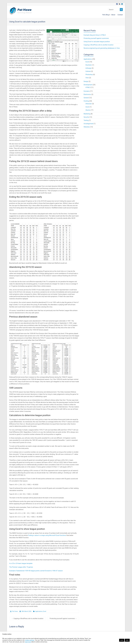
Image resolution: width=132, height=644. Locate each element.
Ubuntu (88, 110)
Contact (120, 15)
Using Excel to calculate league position (97, 42)
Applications (39, 611)
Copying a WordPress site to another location (27, 619)
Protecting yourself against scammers (63, 619)
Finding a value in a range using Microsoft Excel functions (47, 535)
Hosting (86, 101)
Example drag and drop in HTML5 (95, 35)
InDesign (88, 68)
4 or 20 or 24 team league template (21, 563)
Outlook (88, 71)
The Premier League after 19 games (21, 567)
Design (86, 81)
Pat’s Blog (106, 15)
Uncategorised (88, 124)
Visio (87, 78)
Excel (45, 611)
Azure (87, 107)
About (113, 15)
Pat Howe (15, 611)
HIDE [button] (127, 640)
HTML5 (88, 87)
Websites (87, 127)
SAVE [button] (122, 640)
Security (86, 117)
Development (88, 85)
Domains (87, 91)
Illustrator (89, 65)
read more (28, 642)
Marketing (87, 114)
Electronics (87, 94)
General (86, 98)
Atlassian (89, 104)
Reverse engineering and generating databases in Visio (102, 48)
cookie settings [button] (30, 640)
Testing (86, 120)
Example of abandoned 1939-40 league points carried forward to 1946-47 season (36, 571)
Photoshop (89, 75)
